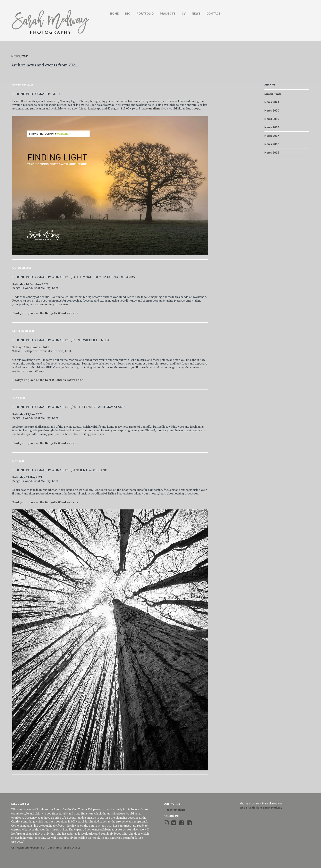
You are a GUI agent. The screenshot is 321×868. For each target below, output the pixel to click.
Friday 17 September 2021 (31, 347)
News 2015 (272, 153)
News (16, 56)
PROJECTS (168, 13)
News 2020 (272, 110)
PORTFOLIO (145, 13)
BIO (128, 13)
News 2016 (272, 144)
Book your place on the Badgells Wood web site (45, 313)
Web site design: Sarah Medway (261, 808)
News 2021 (272, 102)
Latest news (273, 94)
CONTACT (214, 13)
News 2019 (272, 119)
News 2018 (272, 127)
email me (154, 109)
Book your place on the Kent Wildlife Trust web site (48, 380)
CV (184, 13)
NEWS (196, 13)
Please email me (175, 810)
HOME (114, 13)
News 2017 (272, 136)
